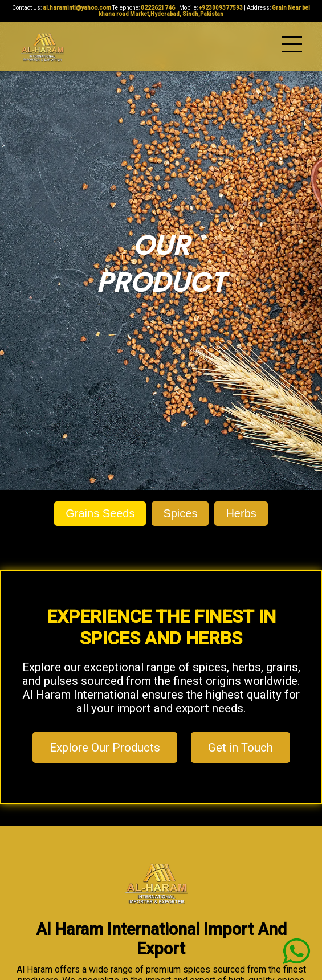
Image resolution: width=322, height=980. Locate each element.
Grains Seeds (100, 513)
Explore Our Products (105, 748)
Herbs (241, 513)
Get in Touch (241, 748)
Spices (180, 513)
